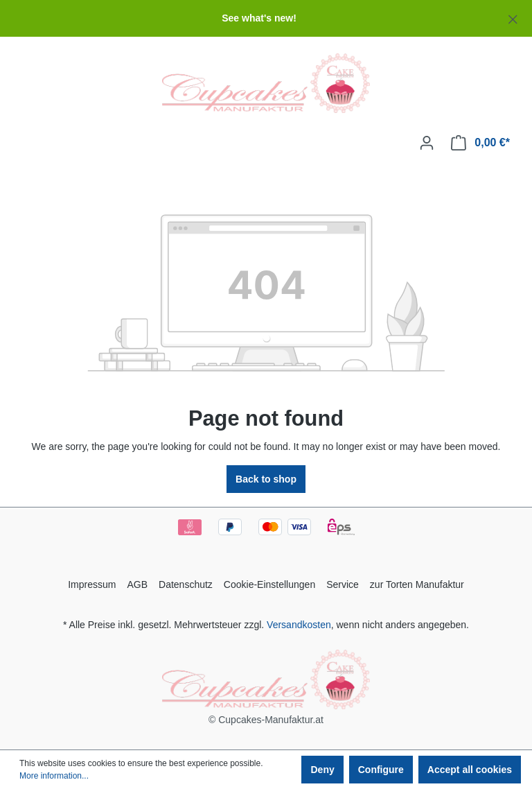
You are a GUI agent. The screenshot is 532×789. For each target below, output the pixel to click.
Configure (381, 770)
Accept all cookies (470, 770)
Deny (322, 770)
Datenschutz (186, 584)
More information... (54, 776)
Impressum (92, 584)
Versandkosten (299, 625)
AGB (137, 584)
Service (343, 584)
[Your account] (427, 143)
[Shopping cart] (480, 143)
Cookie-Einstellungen (269, 584)
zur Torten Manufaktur (417, 584)
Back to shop (266, 479)
